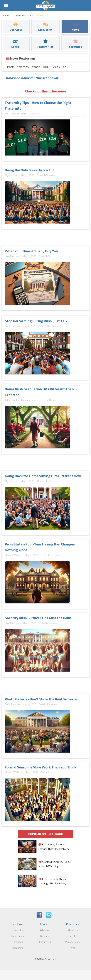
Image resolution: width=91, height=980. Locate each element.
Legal (73, 948)
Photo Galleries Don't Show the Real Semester (41, 699)
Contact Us (45, 942)
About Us (73, 930)
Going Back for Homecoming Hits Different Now (43, 476)
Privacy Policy (73, 942)
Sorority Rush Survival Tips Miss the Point (38, 618)
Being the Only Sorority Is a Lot (29, 170)
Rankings (18, 948)
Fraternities (17, 936)
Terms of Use (73, 936)
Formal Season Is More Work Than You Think (41, 767)
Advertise (45, 930)
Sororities (17, 942)
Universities (18, 930)
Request (45, 936)
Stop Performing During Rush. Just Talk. (37, 321)
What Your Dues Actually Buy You (31, 251)
